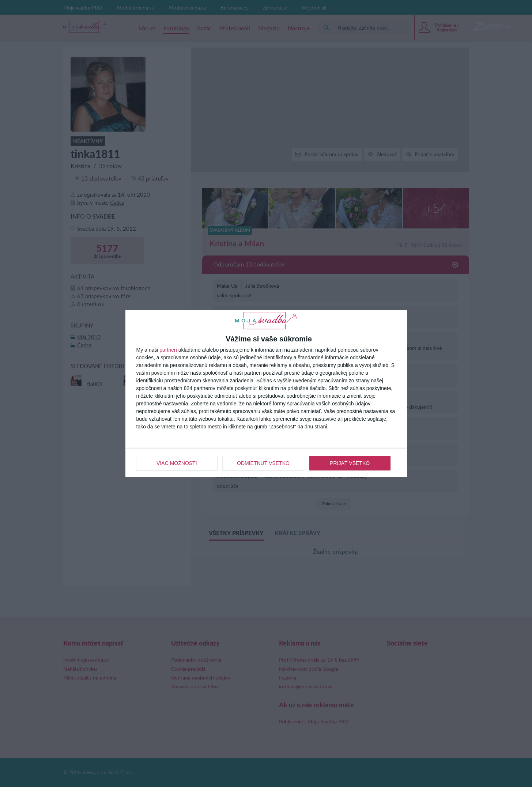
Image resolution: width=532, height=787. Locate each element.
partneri (168, 350)
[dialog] (266, 393)
